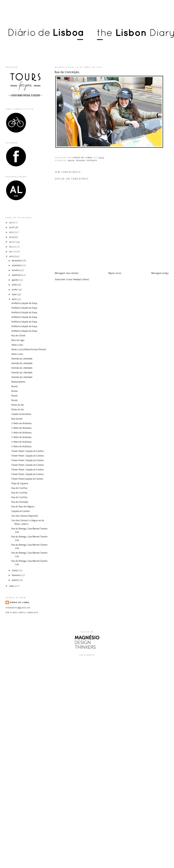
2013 (12, 242)
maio (14, 295)
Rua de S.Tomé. (18, 336)
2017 (12, 223)
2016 (12, 228)
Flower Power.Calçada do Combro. (27, 479)
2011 (12, 252)
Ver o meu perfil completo (22, 612)
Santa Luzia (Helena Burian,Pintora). (29, 350)
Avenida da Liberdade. (22, 359)
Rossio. (15, 387)
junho (15, 290)
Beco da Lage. (18, 340)
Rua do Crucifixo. (19, 488)
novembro (17, 266)
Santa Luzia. (17, 345)
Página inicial (115, 273)
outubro (16, 270)
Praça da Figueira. (20, 484)
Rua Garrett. (17, 419)
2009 (12, 586)
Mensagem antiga (160, 273)
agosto (15, 280)
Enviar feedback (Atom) (78, 280)
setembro (17, 275)
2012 (12, 247)
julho (15, 285)
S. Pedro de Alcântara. (22, 423)
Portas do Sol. (18, 405)
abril (14, 299)
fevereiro (16, 575)
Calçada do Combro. (21, 511)
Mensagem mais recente (67, 273)
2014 (12, 237)
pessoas (81, 160)
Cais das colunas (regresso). (25, 516)
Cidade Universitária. (21, 414)
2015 (12, 232)
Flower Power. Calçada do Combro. (28, 451)
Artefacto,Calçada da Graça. (24, 303)
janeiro (15, 580)
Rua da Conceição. (20, 502)
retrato (92, 160)
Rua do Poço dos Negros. (23, 507)
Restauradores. (18, 382)
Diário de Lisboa (19, 602)
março (15, 571)
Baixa (71, 160)
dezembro (17, 261)
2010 (12, 256)
